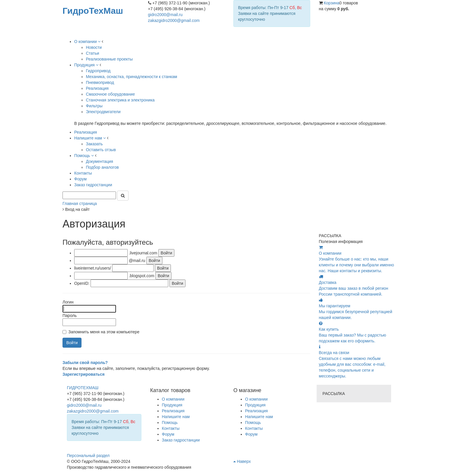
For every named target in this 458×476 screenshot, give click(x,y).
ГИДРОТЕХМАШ (83, 388)
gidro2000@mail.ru (165, 15)
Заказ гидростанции (181, 440)
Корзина (331, 3)
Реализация (256, 411)
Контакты (254, 428)
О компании (256, 399)
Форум (251, 434)
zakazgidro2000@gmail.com (174, 20)
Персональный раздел (88, 456)
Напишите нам (259, 417)
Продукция (255, 405)
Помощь (253, 422)
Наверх (242, 461)
